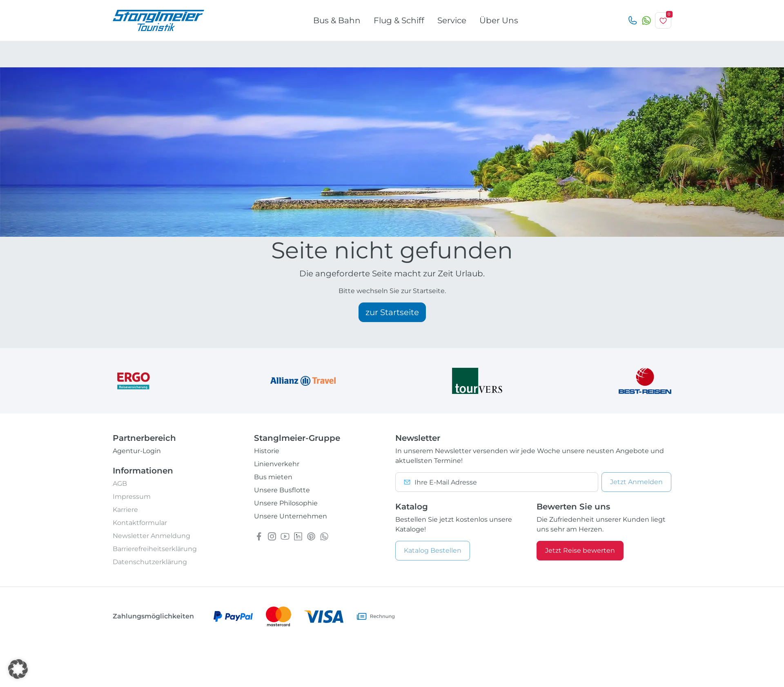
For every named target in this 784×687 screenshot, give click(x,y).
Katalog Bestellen (433, 550)
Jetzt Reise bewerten (580, 550)
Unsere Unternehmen (291, 516)
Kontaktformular (140, 523)
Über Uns (499, 20)
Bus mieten (273, 477)
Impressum (132, 497)
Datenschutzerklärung (150, 562)
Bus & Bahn (337, 20)
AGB (120, 484)
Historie (267, 451)
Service (452, 20)
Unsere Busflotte (282, 490)
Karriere (125, 510)
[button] (18, 669)
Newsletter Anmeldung (151, 536)
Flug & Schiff (399, 20)
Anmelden (636, 482)
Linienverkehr (277, 464)
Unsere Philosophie (286, 503)
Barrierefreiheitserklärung (155, 549)
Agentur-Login (137, 451)
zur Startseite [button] (392, 312)
